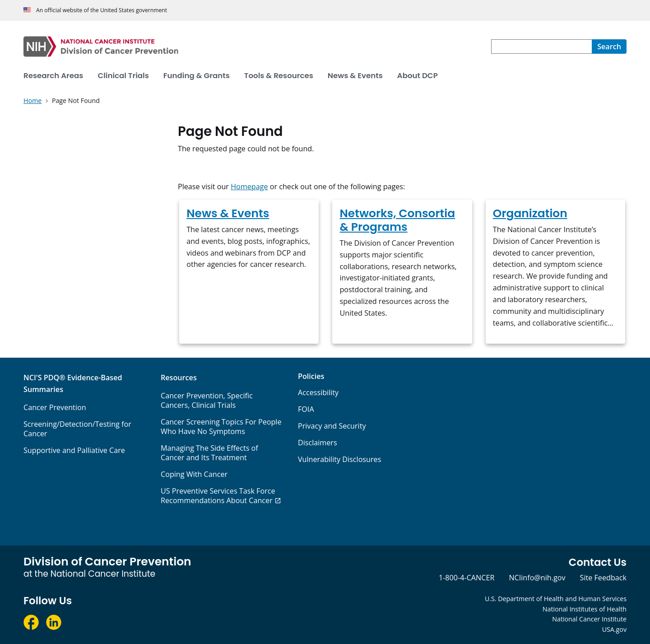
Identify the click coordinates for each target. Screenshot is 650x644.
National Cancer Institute (589, 619)
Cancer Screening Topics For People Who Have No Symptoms (221, 427)
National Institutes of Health (585, 609)
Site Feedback (603, 578)
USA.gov (614, 629)
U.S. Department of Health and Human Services (556, 599)
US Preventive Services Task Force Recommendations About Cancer (218, 496)
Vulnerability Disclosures (339, 459)
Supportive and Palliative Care (74, 450)
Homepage (249, 187)
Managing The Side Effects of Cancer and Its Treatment (209, 453)
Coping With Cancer (194, 474)
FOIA (306, 409)
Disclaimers (318, 443)
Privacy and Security (332, 426)
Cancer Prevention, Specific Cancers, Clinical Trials (207, 400)
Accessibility (318, 392)
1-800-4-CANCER (467, 578)
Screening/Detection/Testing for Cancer (77, 429)
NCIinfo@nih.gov (537, 578)
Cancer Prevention (55, 407)
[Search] (609, 47)
